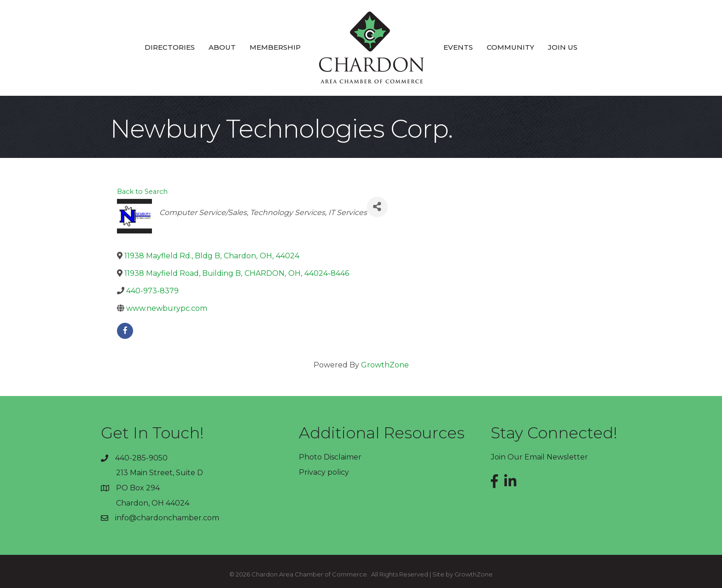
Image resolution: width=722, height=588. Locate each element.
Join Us (563, 47)
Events (458, 47)
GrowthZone (385, 365)
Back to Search (142, 192)
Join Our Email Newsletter (539, 457)
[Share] (377, 207)
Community (510, 47)
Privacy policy (324, 472)
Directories (170, 47)
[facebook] (125, 331)
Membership (275, 47)
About (222, 47)
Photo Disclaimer (330, 457)
